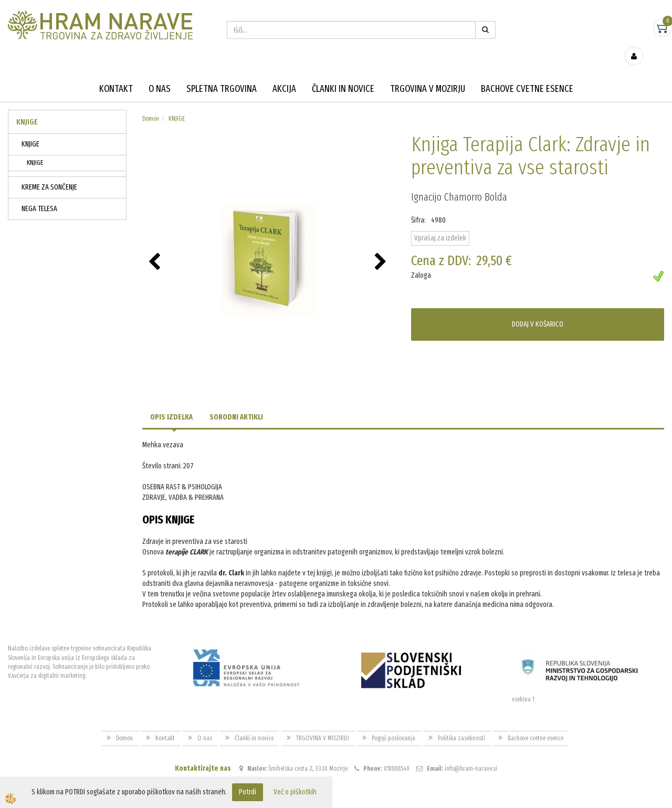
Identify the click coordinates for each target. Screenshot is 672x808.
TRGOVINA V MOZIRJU (428, 74)
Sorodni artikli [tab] (236, 402)
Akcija (284, 74)
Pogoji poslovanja (393, 722)
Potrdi (248, 792)
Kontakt (116, 74)
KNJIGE (30, 129)
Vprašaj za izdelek (440, 223)
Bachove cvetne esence (527, 74)
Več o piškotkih (295, 792)
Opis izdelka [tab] (171, 402)
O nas (160, 74)
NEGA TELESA (39, 193)
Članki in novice (343, 74)
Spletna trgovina (222, 74)
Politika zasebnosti (461, 722)
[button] (382, 247)
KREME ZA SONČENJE (49, 172)
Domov (151, 103)
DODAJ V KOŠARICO (538, 309)
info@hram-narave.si (471, 753)
